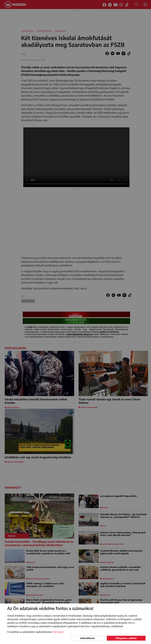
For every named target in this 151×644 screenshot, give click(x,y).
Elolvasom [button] (58, 632)
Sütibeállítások (87, 638)
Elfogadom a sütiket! (126, 638)
